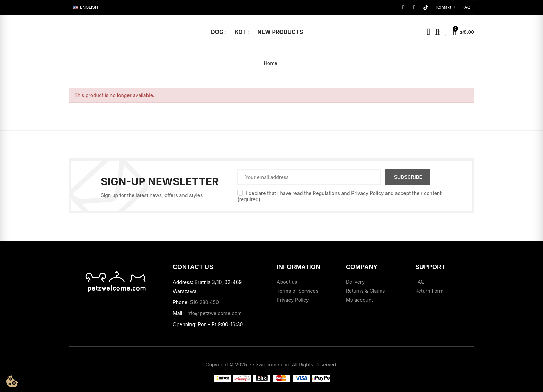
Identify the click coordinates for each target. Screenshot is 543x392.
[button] (466, 7)
